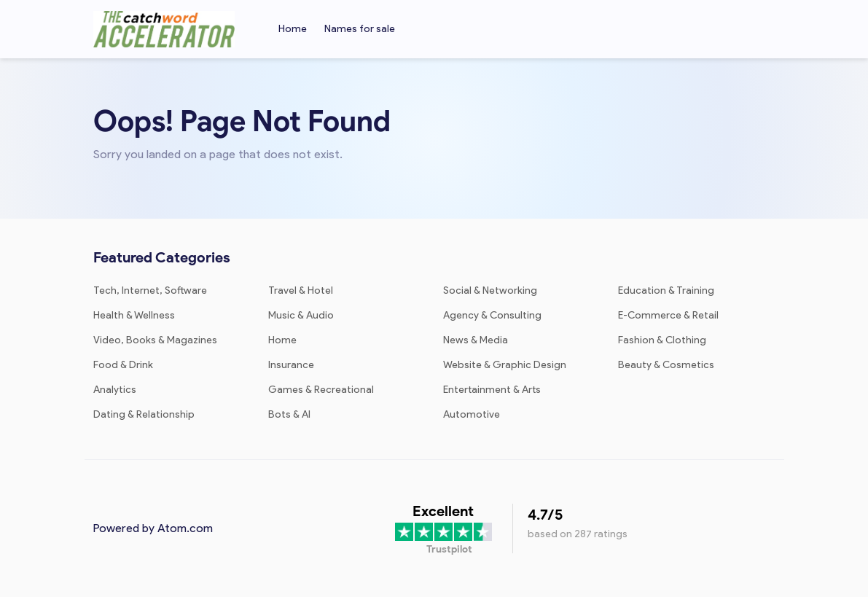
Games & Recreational (321, 390)
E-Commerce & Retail (668, 315)
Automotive (472, 414)
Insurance (291, 365)
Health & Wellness (134, 315)
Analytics (115, 390)
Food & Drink (123, 365)
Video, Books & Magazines (155, 340)
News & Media (476, 340)
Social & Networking (490, 290)
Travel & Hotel (301, 290)
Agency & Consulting (492, 315)
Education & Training (666, 290)
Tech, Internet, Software (150, 290)
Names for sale (360, 29)
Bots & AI (289, 414)
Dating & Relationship (144, 414)
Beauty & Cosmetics (666, 365)
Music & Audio (301, 315)
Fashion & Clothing (662, 340)
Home (293, 29)
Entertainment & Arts (492, 390)
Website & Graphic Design (505, 365)
